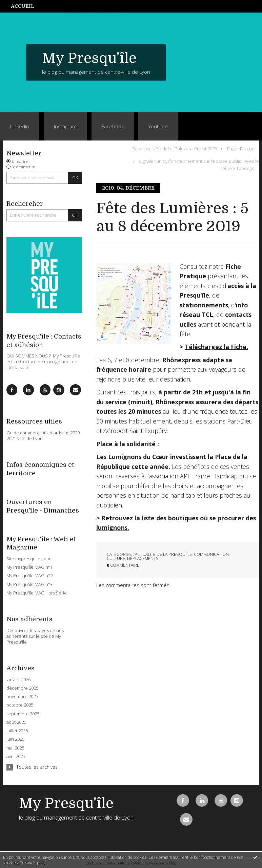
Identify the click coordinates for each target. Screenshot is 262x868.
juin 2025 (15, 739)
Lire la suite (18, 367)
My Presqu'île (89, 58)
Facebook (113, 126)
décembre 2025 (22, 688)
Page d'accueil (242, 148)
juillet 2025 (17, 731)
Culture (116, 558)
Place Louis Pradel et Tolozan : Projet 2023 (174, 148)
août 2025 (16, 722)
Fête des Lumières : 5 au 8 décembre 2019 (172, 217)
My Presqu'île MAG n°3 (29, 584)
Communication (211, 554)
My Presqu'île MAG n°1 (29, 567)
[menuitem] (26, 6)
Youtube (158, 126)
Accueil (23, 6)
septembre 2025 (23, 714)
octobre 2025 (20, 705)
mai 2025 (15, 748)
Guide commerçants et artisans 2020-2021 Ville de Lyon (44, 436)
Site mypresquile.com (28, 559)
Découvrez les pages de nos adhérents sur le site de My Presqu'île (35, 636)
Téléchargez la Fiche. (216, 347)
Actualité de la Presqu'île (163, 554)
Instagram (65, 126)
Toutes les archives (37, 767)
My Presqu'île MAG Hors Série (37, 593)
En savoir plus (32, 863)
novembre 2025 (22, 697)
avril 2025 (16, 756)
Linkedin (20, 126)
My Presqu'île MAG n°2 (29, 576)
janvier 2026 (18, 680)
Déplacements (143, 558)
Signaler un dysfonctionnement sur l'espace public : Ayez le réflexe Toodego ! (199, 165)
